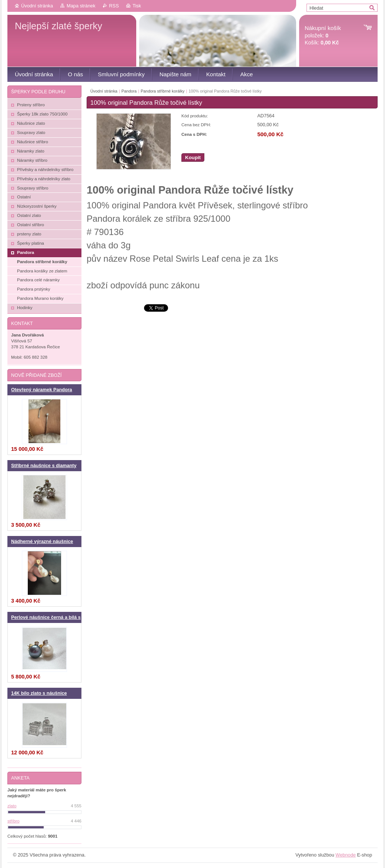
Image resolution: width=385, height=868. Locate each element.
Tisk (137, 6)
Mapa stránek (81, 6)
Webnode (346, 855)
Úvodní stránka (37, 6)
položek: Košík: (323, 35)
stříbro (14, 821)
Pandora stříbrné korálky (163, 91)
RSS (114, 6)
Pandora (130, 91)
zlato (12, 806)
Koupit (193, 157)
